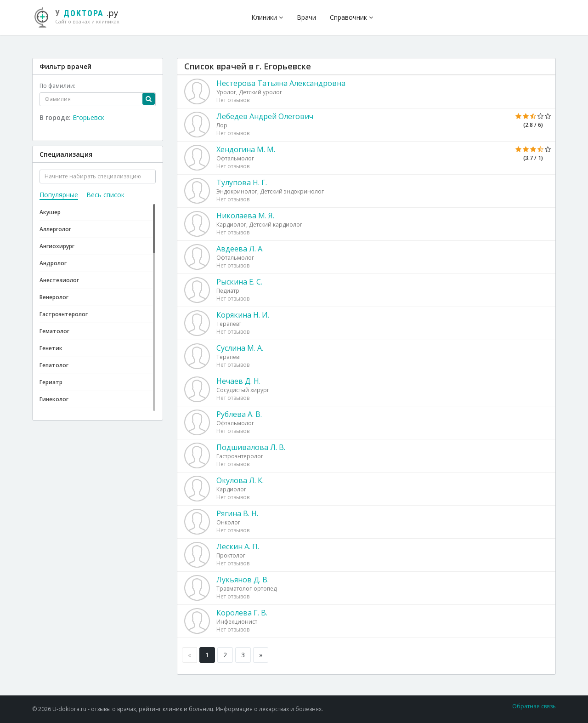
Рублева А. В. (239, 414)
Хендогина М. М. (246, 149)
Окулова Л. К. (240, 480)
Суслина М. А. (240, 348)
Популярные (59, 195)
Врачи (306, 17)
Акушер (50, 212)
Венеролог (54, 297)
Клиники (267, 17)
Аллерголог (55, 229)
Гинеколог (54, 399)
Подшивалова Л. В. (251, 447)
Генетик (51, 348)
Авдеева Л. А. (240, 249)
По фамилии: (57, 86)
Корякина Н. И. (243, 315)
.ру (80, 16)
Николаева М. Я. (245, 216)
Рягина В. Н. (237, 513)
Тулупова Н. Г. (242, 182)
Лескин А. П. (238, 547)
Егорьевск (88, 117)
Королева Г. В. (242, 613)
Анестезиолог (59, 280)
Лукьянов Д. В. (243, 580)
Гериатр (51, 382)
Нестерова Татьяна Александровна (281, 83)
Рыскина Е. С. (239, 282)
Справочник (351, 17)
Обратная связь (534, 706)
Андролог (53, 263)
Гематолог (54, 331)
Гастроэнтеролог (64, 314)
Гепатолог (54, 365)
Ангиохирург (57, 246)
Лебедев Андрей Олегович (265, 116)
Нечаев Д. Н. (238, 381)
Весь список (105, 195)
